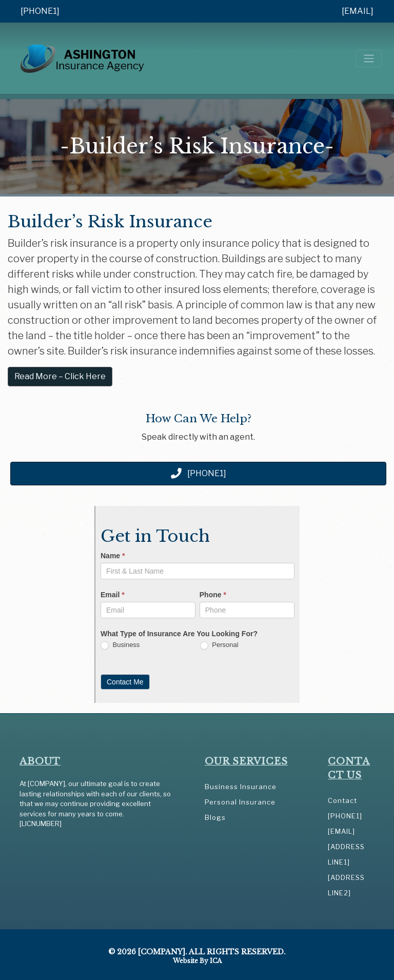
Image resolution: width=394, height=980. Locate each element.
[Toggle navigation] (369, 58)
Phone (213, 595)
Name (113, 556)
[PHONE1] (40, 11)
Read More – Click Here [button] (60, 376)
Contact (342, 800)
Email (113, 595)
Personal (219, 645)
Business (120, 645)
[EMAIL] (358, 11)
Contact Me (125, 682)
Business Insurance (241, 787)
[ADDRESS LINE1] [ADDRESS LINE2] (346, 870)
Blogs (215, 817)
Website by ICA (197, 961)
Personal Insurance (240, 802)
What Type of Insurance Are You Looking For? (179, 634)
